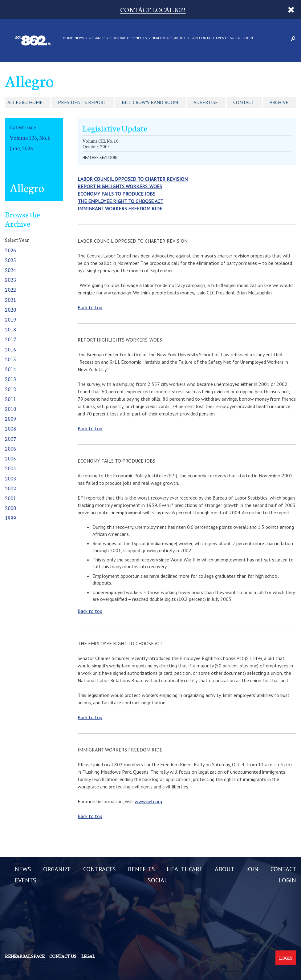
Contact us (63, 956)
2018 (10, 329)
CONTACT (207, 38)
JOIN (194, 38)
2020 (10, 309)
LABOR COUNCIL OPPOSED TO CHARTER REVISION (133, 179)
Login (286, 958)
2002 (10, 488)
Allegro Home (25, 102)
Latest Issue (23, 127)
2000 (10, 508)
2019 (10, 319)
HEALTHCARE (162, 38)
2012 (10, 389)
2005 (10, 458)
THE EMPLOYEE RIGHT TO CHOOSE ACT (120, 201)
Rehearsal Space (25, 956)
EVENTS (222, 38)
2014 (10, 369)
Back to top (90, 307)
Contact (244, 102)
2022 (10, 289)
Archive (279, 102)
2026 (10, 250)
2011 (10, 399)
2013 (10, 379)
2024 (10, 270)
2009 (10, 418)
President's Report (82, 102)
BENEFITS (139, 38)
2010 (10, 409)
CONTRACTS (120, 38)
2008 (10, 428)
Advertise (206, 102)
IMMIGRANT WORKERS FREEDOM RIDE (120, 209)
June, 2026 (21, 148)
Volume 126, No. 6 (30, 138)
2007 (10, 438)
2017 (10, 339)
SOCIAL (236, 38)
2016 (10, 349)
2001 (10, 498)
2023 (10, 279)
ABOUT (180, 38)
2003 (10, 478)
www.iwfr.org (148, 801)
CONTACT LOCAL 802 (153, 9)
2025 (10, 260)
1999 (10, 518)
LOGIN (248, 38)
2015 (10, 359)
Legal (88, 956)
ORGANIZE (97, 38)
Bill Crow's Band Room (150, 102)
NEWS (79, 38)
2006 (10, 448)
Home (68, 38)
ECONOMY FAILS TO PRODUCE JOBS (116, 194)
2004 (10, 468)
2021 (10, 300)
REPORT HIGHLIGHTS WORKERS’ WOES (120, 186)
